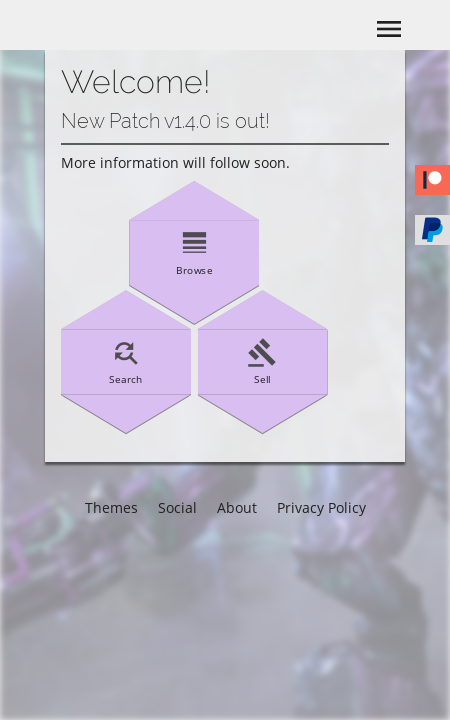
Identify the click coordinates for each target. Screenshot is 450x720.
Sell (262, 361)
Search (126, 361)
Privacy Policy (321, 507)
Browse (194, 252)
